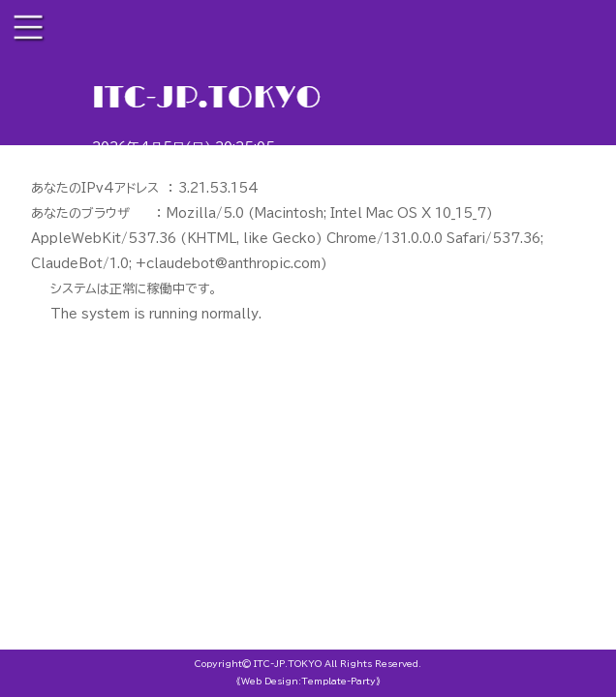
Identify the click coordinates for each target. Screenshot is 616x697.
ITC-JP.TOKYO (288, 664)
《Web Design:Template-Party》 (308, 681)
